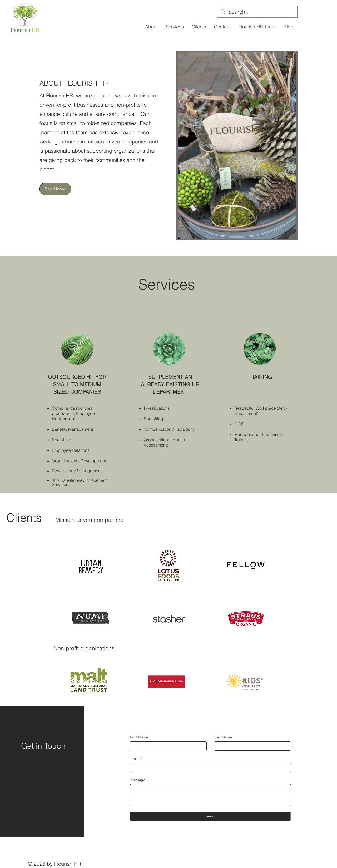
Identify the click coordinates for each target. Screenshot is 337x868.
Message (138, 780)
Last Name (223, 737)
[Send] (210, 816)
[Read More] (55, 189)
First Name (139, 737)
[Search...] (257, 12)
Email (135, 758)
